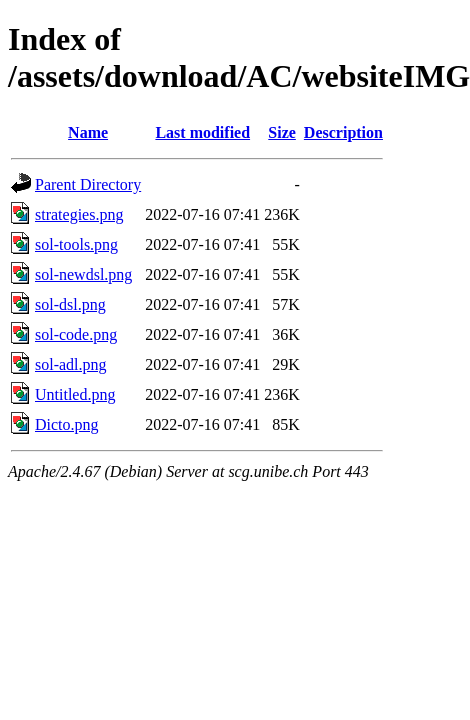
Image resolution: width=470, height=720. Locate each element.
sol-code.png (76, 334)
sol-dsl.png (70, 304)
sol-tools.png (76, 244)
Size (282, 132)
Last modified (202, 132)
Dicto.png (67, 424)
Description (343, 132)
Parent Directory (88, 184)
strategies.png (79, 214)
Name (88, 132)
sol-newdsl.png (83, 274)
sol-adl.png (71, 364)
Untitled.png (75, 394)
